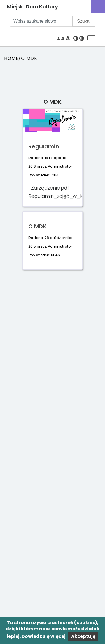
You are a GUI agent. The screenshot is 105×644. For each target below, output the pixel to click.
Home (11, 58)
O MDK (37, 226)
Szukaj (84, 21)
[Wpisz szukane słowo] (41, 21)
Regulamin (44, 146)
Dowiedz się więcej (44, 636)
